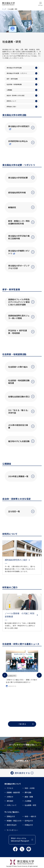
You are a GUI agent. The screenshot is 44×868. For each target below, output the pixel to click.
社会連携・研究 (30, 805)
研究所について (11, 101)
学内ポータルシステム (20, 840)
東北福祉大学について (13, 784)
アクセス (10, 788)
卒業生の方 (29, 825)
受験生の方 (11, 816)
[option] (22, 669)
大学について (12, 805)
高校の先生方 (12, 825)
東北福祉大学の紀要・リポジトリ (17, 73)
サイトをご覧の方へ (12, 812)
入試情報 (28, 801)
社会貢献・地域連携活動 (14, 84)
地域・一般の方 (30, 816)
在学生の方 (29, 821)
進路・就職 (29, 797)
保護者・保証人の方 (14, 821)
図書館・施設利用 (13, 792)
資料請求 (10, 801)
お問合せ (10, 797)
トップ (4, 9)
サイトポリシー (12, 830)
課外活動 (28, 792)
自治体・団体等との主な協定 (16, 95)
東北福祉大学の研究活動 (14, 68)
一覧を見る (22, 724)
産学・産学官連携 (12, 79)
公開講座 (9, 90)
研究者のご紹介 (11, 107)
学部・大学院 (30, 788)
